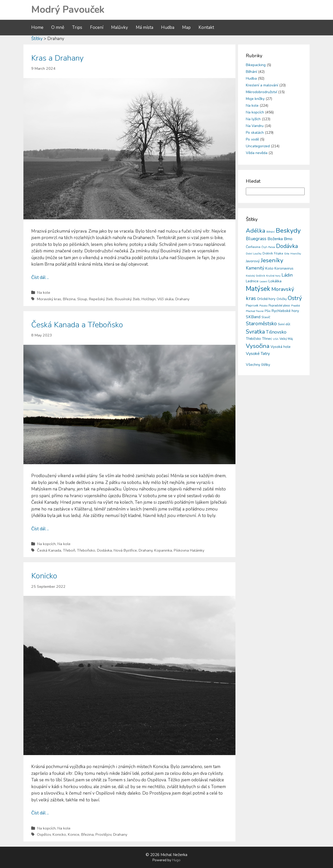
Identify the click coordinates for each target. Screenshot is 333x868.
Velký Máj (286, 339)
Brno (288, 239)
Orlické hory (266, 299)
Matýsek (258, 289)
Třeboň (69, 550)
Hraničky (296, 254)
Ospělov (44, 834)
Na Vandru (255, 126)
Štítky (37, 39)
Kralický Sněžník (255, 276)
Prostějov (103, 834)
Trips (77, 27)
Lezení (264, 282)
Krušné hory (273, 276)
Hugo (176, 860)
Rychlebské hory (285, 311)
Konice (74, 834)
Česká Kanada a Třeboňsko (77, 325)
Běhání (251, 72)
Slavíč (266, 317)
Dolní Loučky (254, 254)
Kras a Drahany (57, 58)
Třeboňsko (86, 550)
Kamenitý (255, 268)
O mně (58, 27)
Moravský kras (49, 299)
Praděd (296, 306)
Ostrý (295, 298)
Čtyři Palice (268, 247)
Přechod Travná (255, 311)
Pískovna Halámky (189, 550)
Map (186, 27)
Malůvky (120, 27)
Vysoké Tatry (258, 354)
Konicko (44, 576)
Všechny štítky (258, 365)
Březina (69, 299)
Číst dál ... (40, 277)
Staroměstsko (261, 324)
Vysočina (258, 346)
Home (37, 27)
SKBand (253, 317)
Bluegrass (256, 239)
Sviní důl (284, 324)
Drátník (268, 253)
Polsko (263, 306)
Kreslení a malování (262, 85)
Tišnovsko (276, 332)
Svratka (255, 332)
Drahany (182, 299)
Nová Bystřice (125, 550)
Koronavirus (284, 268)
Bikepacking (256, 65)
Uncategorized (258, 146)
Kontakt (206, 27)
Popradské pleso (279, 305)
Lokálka (275, 281)
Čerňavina (253, 247)
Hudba (168, 27)
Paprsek (252, 305)
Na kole (44, 292)
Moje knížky (255, 99)
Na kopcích (46, 544)
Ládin (287, 275)
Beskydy (288, 231)
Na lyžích (253, 119)
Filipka (278, 253)
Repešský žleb (101, 299)
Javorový (253, 261)
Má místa (145, 27)
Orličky (282, 299)
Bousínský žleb (127, 299)
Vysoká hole (281, 347)
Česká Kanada (49, 550)
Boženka (275, 239)
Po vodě (252, 139)
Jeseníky (272, 260)
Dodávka (104, 550)
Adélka (256, 231)
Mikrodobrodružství (261, 92)
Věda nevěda (257, 153)
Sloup (82, 299)
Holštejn (149, 299)
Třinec (267, 339)
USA (276, 339)
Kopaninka (163, 550)
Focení (97, 27)
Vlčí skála (165, 299)
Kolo (269, 268)
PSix (268, 311)
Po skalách (255, 133)
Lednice (252, 281)
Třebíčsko (253, 339)
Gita (287, 254)
